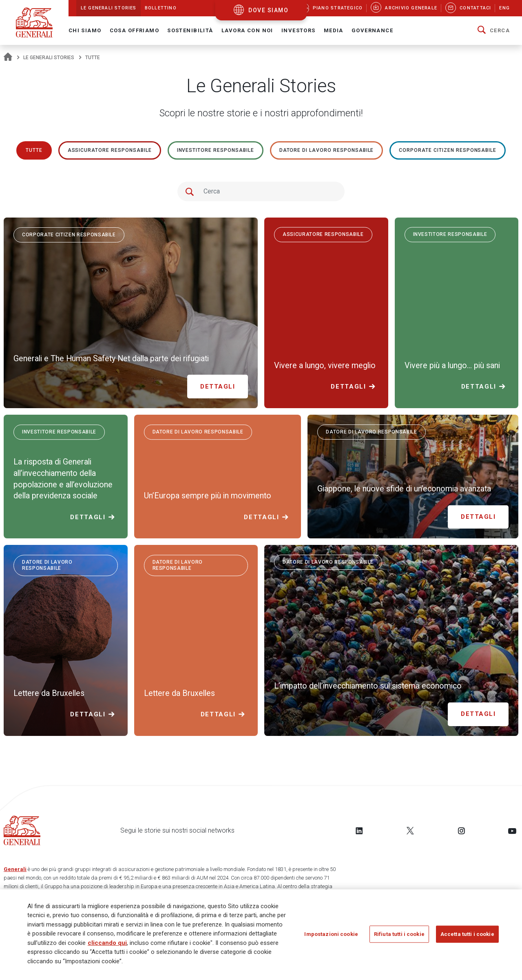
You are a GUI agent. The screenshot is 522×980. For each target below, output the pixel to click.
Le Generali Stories (49, 58)
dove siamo (268, 10)
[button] (494, 31)
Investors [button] (299, 30)
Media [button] (334, 30)
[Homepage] (8, 58)
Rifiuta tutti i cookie (399, 937)
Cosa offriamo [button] (135, 30)
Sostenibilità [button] (190, 30)
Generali (15, 869)
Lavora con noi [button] (247, 30)
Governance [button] (372, 30)
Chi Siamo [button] (85, 30)
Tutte (34, 150)
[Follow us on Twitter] (410, 831)
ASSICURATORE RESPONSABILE (110, 150)
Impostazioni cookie (331, 937)
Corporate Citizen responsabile (448, 150)
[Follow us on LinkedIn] (359, 831)
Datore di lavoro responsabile (327, 150)
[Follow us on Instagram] (461, 831)
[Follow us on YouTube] (512, 831)
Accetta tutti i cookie (467, 937)
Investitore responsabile (216, 150)
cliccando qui (107, 945)
